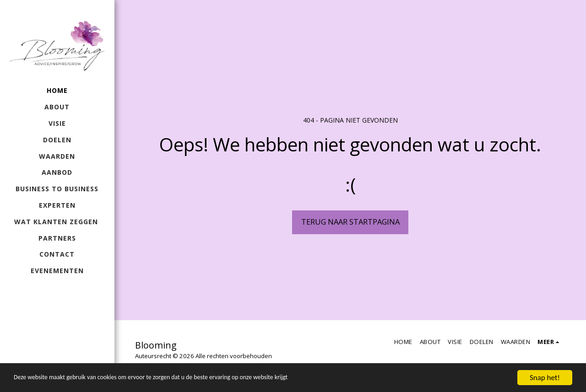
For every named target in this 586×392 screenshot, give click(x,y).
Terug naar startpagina (350, 222)
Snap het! (545, 378)
